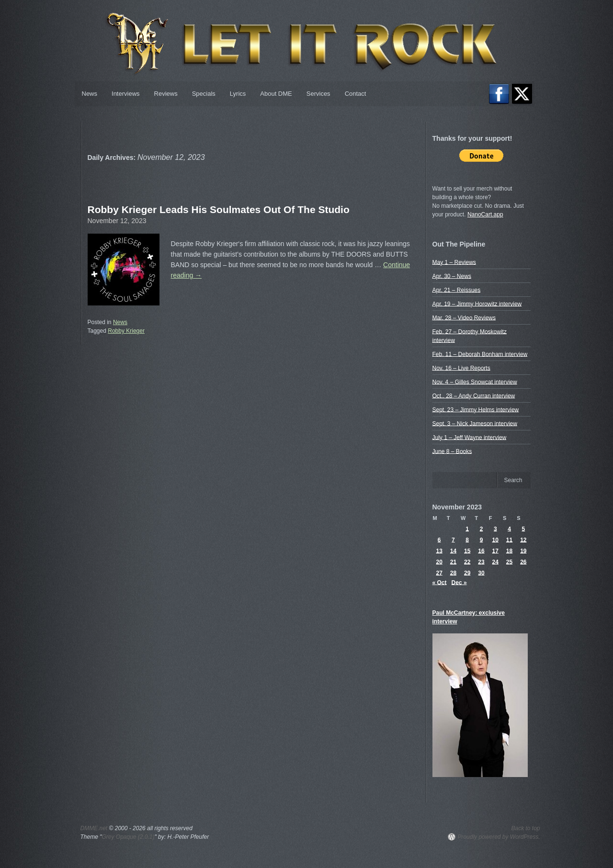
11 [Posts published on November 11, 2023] (509, 540)
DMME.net (94, 828)
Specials (204, 94)
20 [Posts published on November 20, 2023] (439, 562)
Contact (356, 94)
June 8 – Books (452, 451)
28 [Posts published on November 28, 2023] (453, 573)
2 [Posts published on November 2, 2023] (482, 529)
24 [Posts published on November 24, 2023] (495, 562)
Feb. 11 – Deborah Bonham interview (480, 354)
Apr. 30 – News (452, 276)
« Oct (440, 582)
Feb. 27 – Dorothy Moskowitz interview (470, 336)
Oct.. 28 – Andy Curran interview (474, 395)
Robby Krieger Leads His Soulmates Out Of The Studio (219, 209)
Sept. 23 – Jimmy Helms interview (476, 409)
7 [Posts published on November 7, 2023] (453, 540)
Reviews (166, 94)
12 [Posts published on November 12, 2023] (523, 540)
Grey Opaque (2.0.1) (128, 837)
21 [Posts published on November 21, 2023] (453, 562)
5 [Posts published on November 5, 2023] (524, 529)
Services (318, 94)
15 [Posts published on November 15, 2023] (467, 551)
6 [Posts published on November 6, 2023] (439, 540)
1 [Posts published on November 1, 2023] (467, 529)
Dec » (459, 582)
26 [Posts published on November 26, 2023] (523, 562)
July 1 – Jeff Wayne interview (470, 437)
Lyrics (238, 94)
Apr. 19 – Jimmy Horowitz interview (477, 304)
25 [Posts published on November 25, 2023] (509, 562)
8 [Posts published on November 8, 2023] (467, 540)
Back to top (525, 828)
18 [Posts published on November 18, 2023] (509, 551)
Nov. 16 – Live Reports (461, 368)
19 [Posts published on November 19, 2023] (523, 551)
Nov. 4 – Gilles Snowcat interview (475, 382)
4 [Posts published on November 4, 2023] (509, 529)
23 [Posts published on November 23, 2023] (481, 562)
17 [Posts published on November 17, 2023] (495, 551)
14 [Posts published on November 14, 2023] (453, 551)
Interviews (126, 94)
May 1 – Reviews (454, 262)
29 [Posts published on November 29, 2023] (467, 573)
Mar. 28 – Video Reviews (464, 317)
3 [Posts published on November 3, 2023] (495, 529)
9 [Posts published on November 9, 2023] (482, 540)
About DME (276, 94)
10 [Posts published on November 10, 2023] (495, 540)
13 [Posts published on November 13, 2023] (439, 551)
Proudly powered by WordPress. (499, 837)
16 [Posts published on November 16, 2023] (481, 551)
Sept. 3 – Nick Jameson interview (475, 423)
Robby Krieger (126, 331)
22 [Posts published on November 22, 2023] (467, 562)
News (90, 94)
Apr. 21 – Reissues (457, 290)
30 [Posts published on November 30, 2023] (481, 573)
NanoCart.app (485, 214)
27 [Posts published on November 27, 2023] (439, 573)
